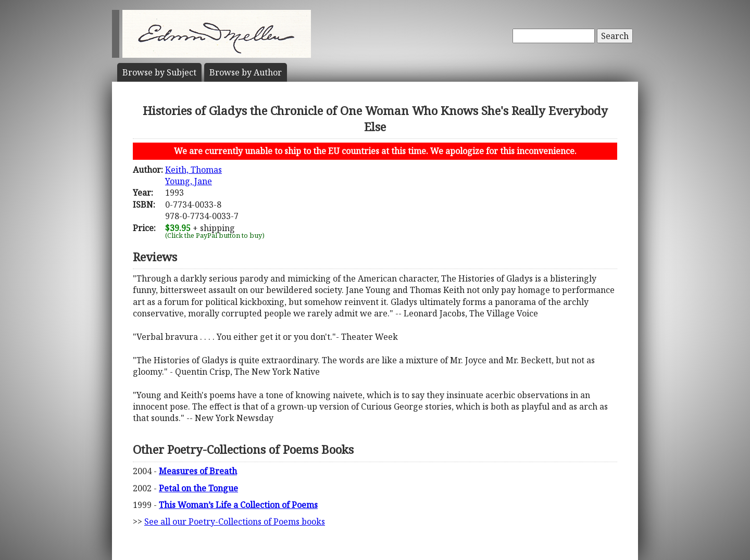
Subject (159, 72)
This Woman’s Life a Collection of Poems (238, 505)
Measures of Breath (198, 471)
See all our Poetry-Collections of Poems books (235, 521)
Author (246, 72)
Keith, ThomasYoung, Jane (193, 175)
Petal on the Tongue (198, 488)
